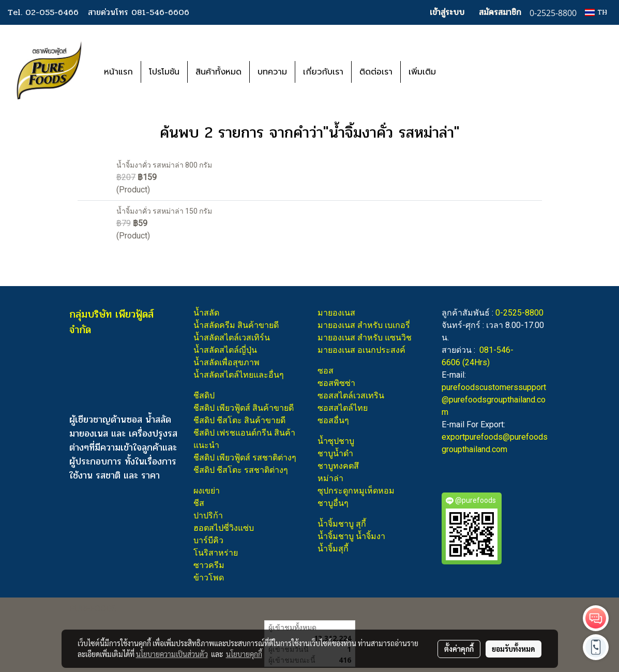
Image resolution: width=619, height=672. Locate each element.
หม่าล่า (330, 478)
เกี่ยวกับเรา (323, 72)
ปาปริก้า (208, 516)
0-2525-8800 (519, 313)
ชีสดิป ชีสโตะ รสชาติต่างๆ (241, 470)
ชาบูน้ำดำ (335, 453)
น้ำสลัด (206, 313)
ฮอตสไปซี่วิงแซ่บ (224, 528)
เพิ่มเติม (422, 72)
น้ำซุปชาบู (336, 441)
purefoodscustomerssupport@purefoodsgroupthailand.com (494, 400)
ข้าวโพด (209, 578)
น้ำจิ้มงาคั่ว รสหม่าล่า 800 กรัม (164, 165)
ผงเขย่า (207, 491)
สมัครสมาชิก (500, 12)
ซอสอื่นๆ (333, 420)
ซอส (326, 371)
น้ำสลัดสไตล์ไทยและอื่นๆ (239, 375)
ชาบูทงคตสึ (338, 466)
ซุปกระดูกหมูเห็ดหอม (356, 491)
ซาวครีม (209, 565)
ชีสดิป (204, 395)
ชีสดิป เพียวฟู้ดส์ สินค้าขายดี (244, 408)
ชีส (199, 503)
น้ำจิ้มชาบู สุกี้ (342, 524)
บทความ (272, 72)
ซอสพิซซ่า (336, 383)
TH (596, 12)
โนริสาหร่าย (216, 553)
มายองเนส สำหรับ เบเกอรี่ (364, 325)
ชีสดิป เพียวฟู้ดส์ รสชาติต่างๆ (245, 458)
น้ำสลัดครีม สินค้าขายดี (236, 325)
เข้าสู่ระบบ (447, 12)
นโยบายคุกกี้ (244, 654)
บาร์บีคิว (208, 540)
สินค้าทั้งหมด (218, 72)
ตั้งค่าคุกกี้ (459, 649)
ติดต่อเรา (376, 72)
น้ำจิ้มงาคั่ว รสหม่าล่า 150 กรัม (164, 211)
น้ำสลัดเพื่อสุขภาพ (227, 362)
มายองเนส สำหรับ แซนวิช (365, 338)
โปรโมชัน (164, 72)
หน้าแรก (118, 72)
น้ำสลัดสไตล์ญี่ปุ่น (225, 350)
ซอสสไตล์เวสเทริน (351, 395)
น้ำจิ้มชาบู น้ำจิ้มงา (351, 536)
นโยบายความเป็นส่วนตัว (172, 654)
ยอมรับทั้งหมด (514, 649)
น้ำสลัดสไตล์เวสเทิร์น (232, 338)
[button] (459, 72)
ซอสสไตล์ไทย (343, 408)
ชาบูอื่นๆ (333, 503)
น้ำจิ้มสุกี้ (333, 549)
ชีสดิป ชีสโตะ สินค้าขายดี (239, 420)
